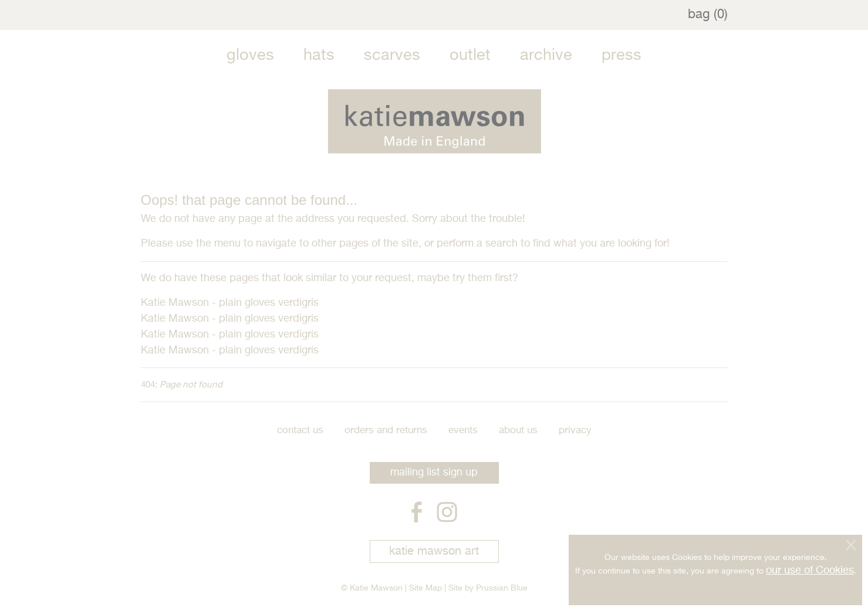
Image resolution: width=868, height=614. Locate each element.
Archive (546, 55)
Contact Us (300, 431)
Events (463, 431)
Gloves (250, 55)
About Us (518, 431)
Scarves (392, 55)
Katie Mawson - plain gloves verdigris (230, 303)
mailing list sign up (434, 473)
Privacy (575, 431)
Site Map (425, 588)
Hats (319, 55)
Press (622, 55)
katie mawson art (434, 551)
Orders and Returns (386, 431)
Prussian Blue (502, 588)
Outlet (470, 55)
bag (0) (708, 15)
